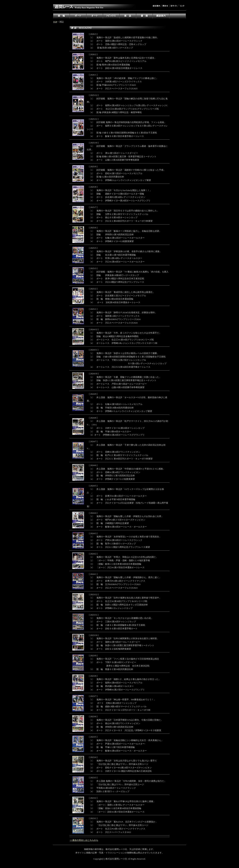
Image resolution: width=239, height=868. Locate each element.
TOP (55, 22)
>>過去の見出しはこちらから (84, 840)
